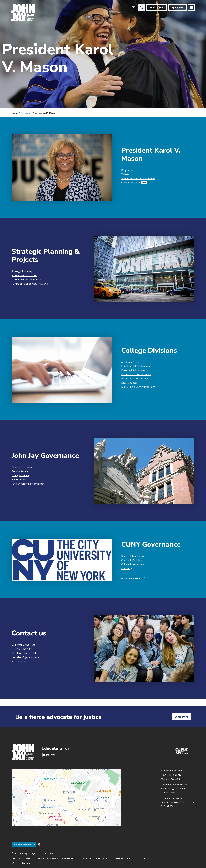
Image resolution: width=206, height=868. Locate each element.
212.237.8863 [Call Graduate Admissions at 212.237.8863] (168, 806)
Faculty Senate (20, 471)
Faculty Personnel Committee (28, 484)
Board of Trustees (22, 467)
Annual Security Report (124, 858)
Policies (127, 568)
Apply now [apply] (177, 8)
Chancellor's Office (133, 560)
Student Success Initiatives (26, 280)
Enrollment (128, 366)
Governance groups (134, 578)
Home (14, 113)
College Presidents (133, 564)
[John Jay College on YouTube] (29, 863)
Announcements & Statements (138, 178)
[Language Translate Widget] (24, 845)
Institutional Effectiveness (136, 378)
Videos (126, 174)
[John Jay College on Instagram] (13, 863)
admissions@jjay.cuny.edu (173, 788)
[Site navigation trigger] (191, 8)
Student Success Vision (24, 275)
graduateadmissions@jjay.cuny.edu (178, 802)
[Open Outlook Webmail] (134, 8)
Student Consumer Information (95, 858)
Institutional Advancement (136, 374)
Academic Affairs (131, 362)
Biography (127, 170)
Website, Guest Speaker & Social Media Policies (56, 858)
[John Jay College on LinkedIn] (23, 863)
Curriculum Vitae (134, 182)
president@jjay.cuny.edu (26, 657)
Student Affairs (145, 366)
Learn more (181, 717)
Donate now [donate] (156, 8)
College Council (20, 475)
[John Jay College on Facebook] (18, 863)
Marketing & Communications (138, 387)
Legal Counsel (129, 383)
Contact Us (144, 858)
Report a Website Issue (21, 858)
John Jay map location (66, 797)
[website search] (142, 8)
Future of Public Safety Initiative (30, 284)
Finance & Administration (136, 370)
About (25, 113)
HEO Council (19, 480)
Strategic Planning (22, 271)
